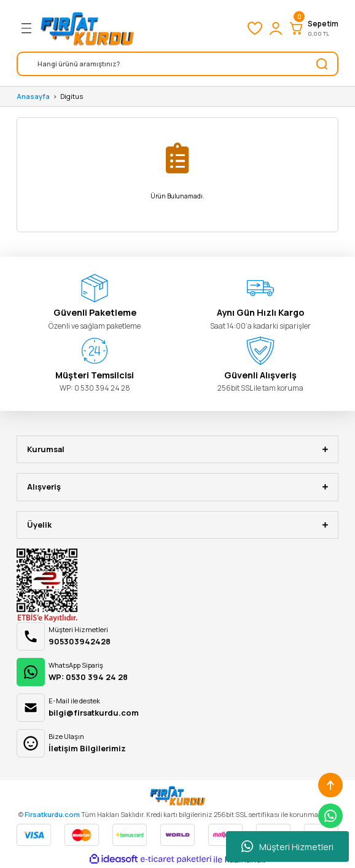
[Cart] (313, 28)
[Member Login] (276, 28)
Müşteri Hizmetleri (287, 846)
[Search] (177, 64)
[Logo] (87, 28)
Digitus (72, 96)
